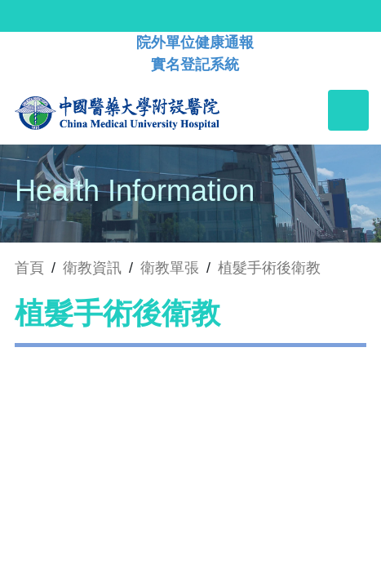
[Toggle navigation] (348, 110)
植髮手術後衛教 (269, 268)
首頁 (29, 268)
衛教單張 (170, 268)
